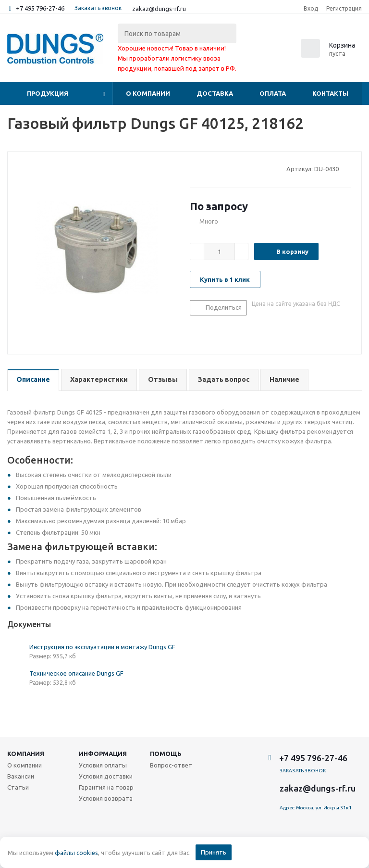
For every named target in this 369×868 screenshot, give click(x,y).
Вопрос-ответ (171, 765)
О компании (148, 93)
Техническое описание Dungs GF (76, 673)
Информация (103, 754)
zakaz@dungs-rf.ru (159, 9)
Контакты (330, 93)
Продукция (48, 93)
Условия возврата (106, 798)
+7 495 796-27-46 (40, 8)
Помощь (166, 754)
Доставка (215, 93)
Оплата (273, 93)
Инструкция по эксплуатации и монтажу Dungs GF (102, 647)
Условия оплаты (103, 765)
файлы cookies (76, 853)
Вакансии (21, 776)
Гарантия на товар (106, 787)
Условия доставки (106, 776)
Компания (26, 754)
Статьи (18, 787)
